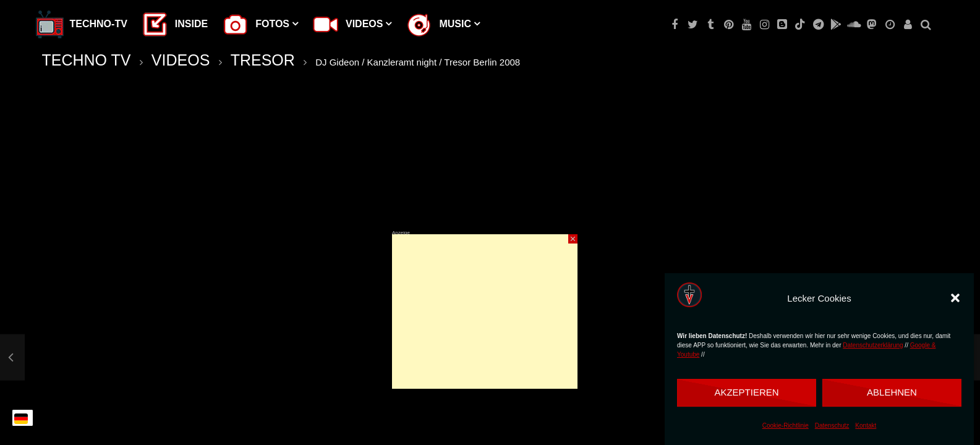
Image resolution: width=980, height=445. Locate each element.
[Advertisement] (485, 311)
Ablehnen (892, 392)
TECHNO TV (87, 60)
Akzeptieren (746, 392)
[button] (955, 298)
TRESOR (263, 60)
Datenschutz (832, 426)
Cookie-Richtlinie (786, 426)
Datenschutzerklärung (873, 345)
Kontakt (866, 426)
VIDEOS (181, 60)
